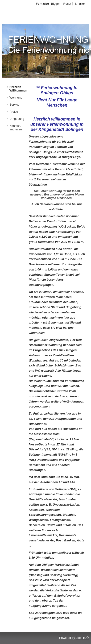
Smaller (80, 4)
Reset (67, 4)
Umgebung (17, 119)
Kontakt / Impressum (17, 128)
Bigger (55, 4)
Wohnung (16, 98)
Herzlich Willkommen (17, 89)
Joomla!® (82, 638)
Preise (14, 112)
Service (14, 105)
